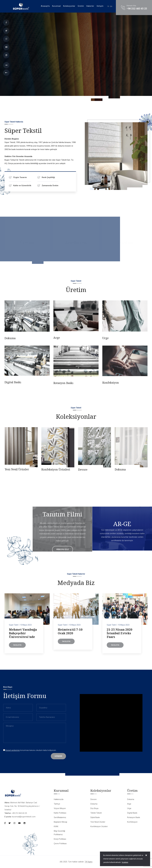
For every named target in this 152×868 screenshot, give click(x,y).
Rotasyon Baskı (63, 384)
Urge (105, 340)
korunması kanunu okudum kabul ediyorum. (30, 750)
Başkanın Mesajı (60, 822)
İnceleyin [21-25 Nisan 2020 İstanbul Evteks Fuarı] (115, 647)
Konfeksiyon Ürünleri (92, 469)
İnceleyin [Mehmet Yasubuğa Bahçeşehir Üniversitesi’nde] (17, 647)
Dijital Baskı (12, 470)
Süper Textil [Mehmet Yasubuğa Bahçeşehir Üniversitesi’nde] (13, 627)
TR (108, 6)
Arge (57, 339)
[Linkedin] (6, 55)
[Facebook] (6, 23)
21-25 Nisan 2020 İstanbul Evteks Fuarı (120, 635)
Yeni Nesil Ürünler (53, 469)
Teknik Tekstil (96, 813)
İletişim (100, 6)
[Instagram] (6, 39)
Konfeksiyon (111, 384)
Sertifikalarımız (60, 817)
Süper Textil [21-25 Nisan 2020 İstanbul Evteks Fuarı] (111, 627)
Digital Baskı (13, 384)
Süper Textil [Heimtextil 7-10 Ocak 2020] (62, 627)
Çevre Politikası (60, 844)
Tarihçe (57, 804)
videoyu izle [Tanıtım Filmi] (63, 549)
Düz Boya (94, 808)
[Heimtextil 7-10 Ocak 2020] (76, 611)
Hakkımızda (59, 799)
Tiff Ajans (89, 862)
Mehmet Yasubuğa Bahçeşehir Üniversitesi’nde (23, 635)
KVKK (56, 826)
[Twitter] (6, 31)
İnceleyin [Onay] (125, 862)
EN (111, 6)
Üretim (81, 6)
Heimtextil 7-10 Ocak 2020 (70, 633)
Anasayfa (45, 6)
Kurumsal (56, 6)
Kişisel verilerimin (13, 750)
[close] (146, 855)
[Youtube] (6, 47)
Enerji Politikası (60, 839)
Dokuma (10, 340)
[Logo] (21, 6)
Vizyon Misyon (60, 808)
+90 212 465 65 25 (137, 9)
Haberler (90, 6)
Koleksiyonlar (69, 6)
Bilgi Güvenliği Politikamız (59, 833)
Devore (119, 469)
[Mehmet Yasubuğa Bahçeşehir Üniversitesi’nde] (27, 611)
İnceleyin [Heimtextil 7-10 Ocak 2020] (66, 643)
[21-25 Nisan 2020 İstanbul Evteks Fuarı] (125, 611)
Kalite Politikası (60, 813)
